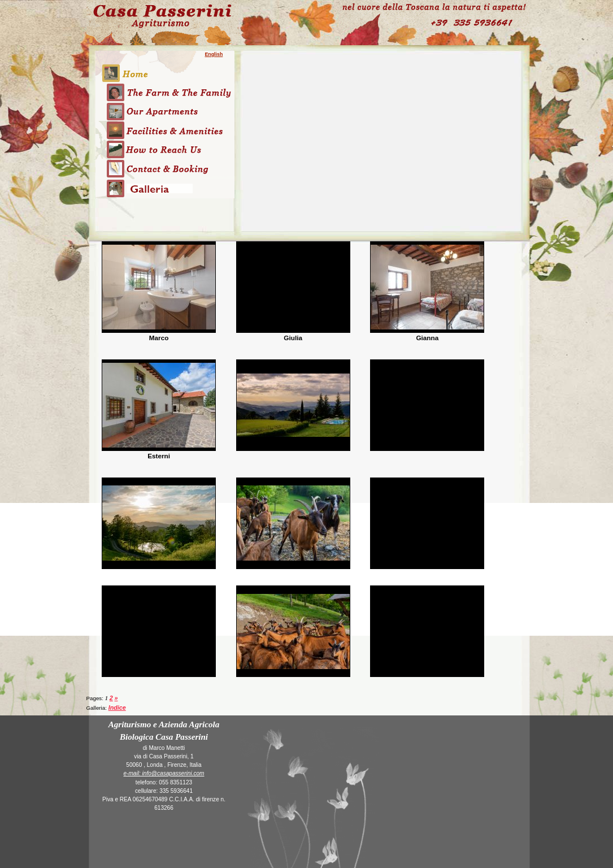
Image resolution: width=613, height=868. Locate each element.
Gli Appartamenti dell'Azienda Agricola (165, 111)
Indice (117, 708)
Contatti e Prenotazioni (165, 169)
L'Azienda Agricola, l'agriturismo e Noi (165, 92)
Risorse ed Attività (165, 130)
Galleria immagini (165, 196)
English (214, 54)
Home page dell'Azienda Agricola (165, 67)
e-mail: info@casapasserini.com (164, 773)
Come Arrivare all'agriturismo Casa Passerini (165, 149)
